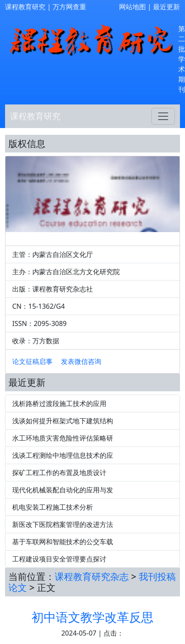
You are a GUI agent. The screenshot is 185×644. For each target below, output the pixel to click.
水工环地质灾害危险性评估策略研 (63, 438)
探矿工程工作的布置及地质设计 (59, 473)
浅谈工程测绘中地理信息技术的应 (63, 455)
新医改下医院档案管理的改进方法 (63, 524)
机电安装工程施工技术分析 (53, 507)
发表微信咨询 (81, 361)
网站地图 (132, 7)
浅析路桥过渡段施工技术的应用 (59, 404)
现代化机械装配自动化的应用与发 (63, 490)
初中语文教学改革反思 (92, 617)
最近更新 (166, 7)
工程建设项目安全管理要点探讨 (59, 559)
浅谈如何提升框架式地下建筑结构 (63, 421)
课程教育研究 (25, 7)
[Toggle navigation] (163, 116)
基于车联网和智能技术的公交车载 (63, 542)
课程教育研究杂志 (92, 576)
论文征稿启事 (32, 361)
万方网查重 (69, 7)
